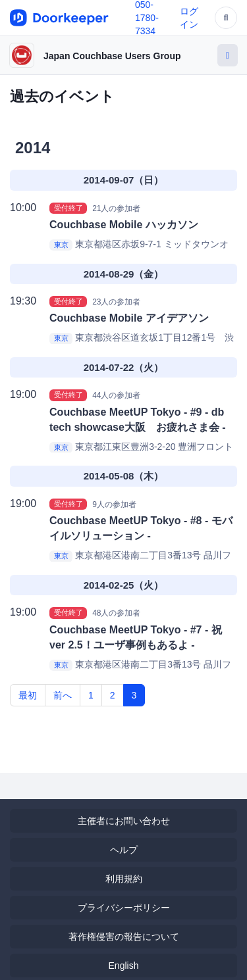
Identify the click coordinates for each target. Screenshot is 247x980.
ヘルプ (124, 850)
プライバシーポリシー (124, 908)
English (124, 966)
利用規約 (124, 879)
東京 (61, 245)
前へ (63, 695)
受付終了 (69, 208)
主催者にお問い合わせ (124, 821)
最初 (28, 695)
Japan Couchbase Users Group (112, 56)
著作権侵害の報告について (124, 937)
